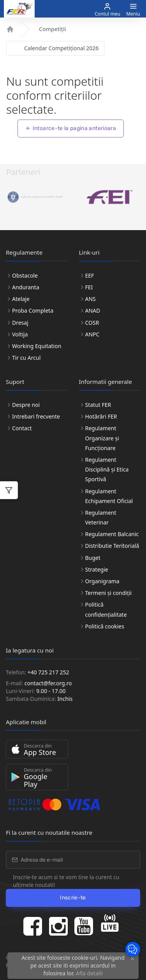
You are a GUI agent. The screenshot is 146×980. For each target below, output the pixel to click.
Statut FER (98, 405)
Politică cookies (105, 626)
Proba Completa (33, 311)
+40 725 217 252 (48, 672)
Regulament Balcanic (112, 534)
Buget (93, 558)
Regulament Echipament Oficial (109, 496)
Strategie (97, 569)
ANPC (92, 334)
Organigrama (102, 581)
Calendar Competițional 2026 (61, 48)
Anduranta (26, 287)
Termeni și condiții (109, 593)
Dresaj (20, 323)
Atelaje (21, 299)
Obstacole (25, 275)
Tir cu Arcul (26, 358)
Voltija (20, 334)
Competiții (52, 29)
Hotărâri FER (101, 416)
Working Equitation (37, 346)
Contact (22, 428)
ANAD (93, 311)
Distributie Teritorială (112, 546)
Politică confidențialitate (106, 609)
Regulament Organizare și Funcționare (102, 438)
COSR (92, 323)
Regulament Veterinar (101, 517)
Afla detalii (89, 973)
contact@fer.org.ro (48, 683)
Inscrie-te (73, 898)
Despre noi (26, 405)
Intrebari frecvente (36, 416)
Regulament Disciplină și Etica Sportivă (107, 469)
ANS (91, 299)
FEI (89, 287)
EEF (90, 275)
